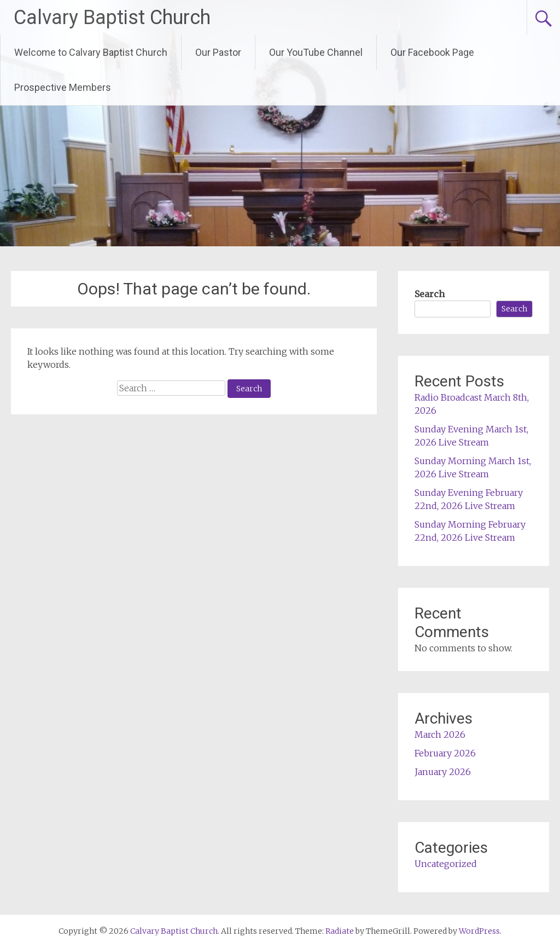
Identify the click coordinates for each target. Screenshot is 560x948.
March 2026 (440, 735)
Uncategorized (446, 864)
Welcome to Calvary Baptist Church (91, 52)
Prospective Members (63, 87)
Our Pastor (218, 52)
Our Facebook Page (432, 52)
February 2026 (445, 753)
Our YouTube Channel (316, 52)
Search (430, 294)
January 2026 (443, 772)
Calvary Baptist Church (112, 18)
